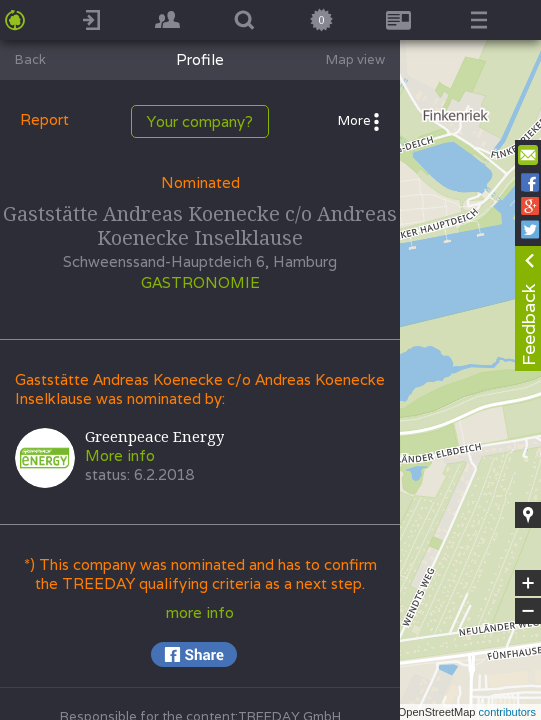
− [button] (528, 611)
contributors (507, 712)
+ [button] (528, 583)
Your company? (200, 121)
